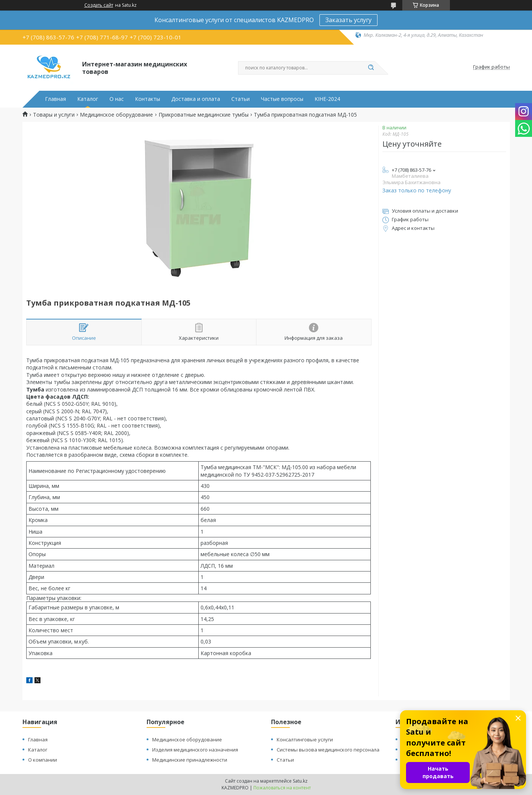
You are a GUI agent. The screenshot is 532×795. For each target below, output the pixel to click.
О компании (43, 760)
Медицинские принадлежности (190, 760)
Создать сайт (99, 5)
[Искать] (371, 68)
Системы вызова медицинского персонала (328, 750)
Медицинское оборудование (116, 115)
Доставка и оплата (196, 99)
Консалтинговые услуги (305, 739)
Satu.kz (300, 781)
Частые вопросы (282, 99)
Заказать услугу (348, 20)
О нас (117, 99)
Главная (55, 99)
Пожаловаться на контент (282, 788)
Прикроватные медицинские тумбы (204, 115)
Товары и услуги (54, 115)
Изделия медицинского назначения (195, 750)
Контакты (148, 99)
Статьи (241, 99)
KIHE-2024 (327, 99)
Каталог (88, 99)
